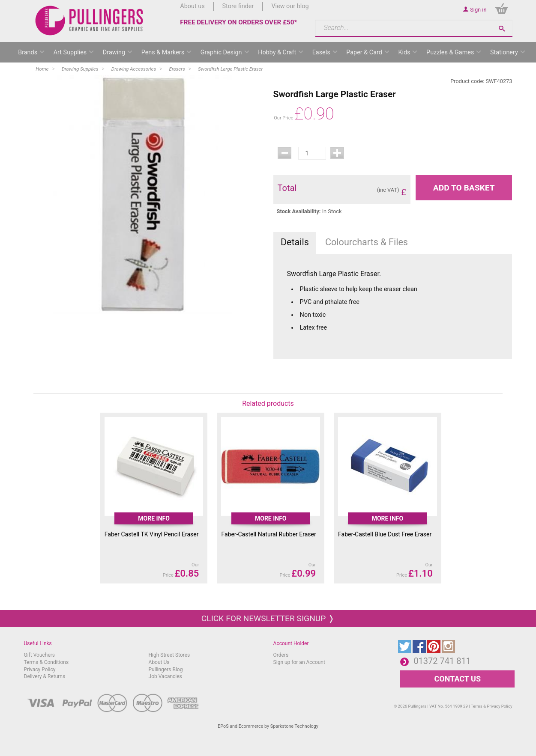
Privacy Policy (40, 670)
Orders (281, 655)
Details (295, 242)
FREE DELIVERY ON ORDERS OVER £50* (238, 22)
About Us (159, 662)
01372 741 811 (442, 661)
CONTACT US (458, 679)
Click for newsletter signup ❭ (268, 618)
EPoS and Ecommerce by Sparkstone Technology (268, 726)
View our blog (290, 6)
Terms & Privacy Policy (492, 706)
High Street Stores (169, 655)
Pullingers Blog (166, 670)
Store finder (238, 6)
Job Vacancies (165, 676)
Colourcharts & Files (367, 242)
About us (192, 6)
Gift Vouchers (40, 655)
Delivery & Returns (45, 676)
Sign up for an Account (299, 662)
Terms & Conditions (46, 662)
